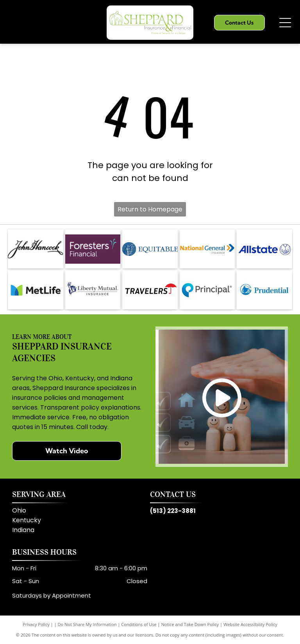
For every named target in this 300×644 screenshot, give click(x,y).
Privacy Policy (36, 624)
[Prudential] (264, 290)
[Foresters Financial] (93, 249)
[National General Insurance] (207, 249)
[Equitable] (150, 249)
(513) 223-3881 (173, 511)
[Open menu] (285, 23)
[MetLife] (35, 290)
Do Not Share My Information (87, 624)
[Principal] (207, 290)
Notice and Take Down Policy (190, 624)
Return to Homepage (150, 209)
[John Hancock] (35, 249)
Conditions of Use (139, 624)
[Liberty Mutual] (93, 290)
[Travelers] (150, 290)
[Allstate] (264, 249)
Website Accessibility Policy (250, 624)
